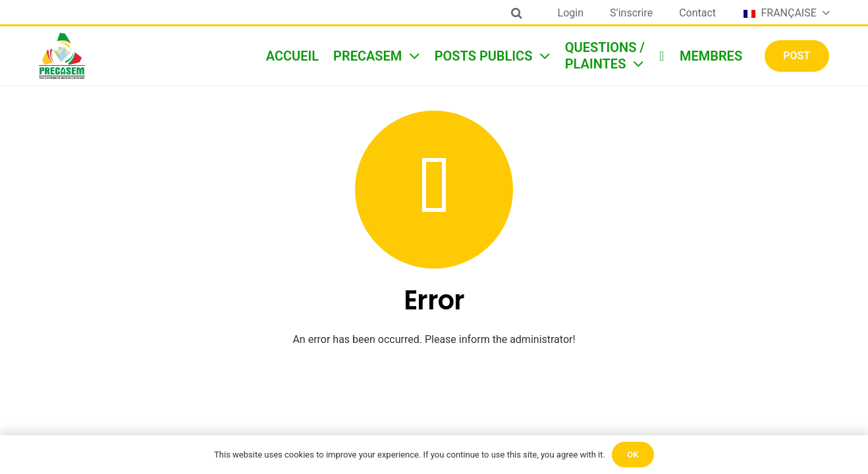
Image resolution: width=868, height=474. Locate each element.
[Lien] (62, 56)
